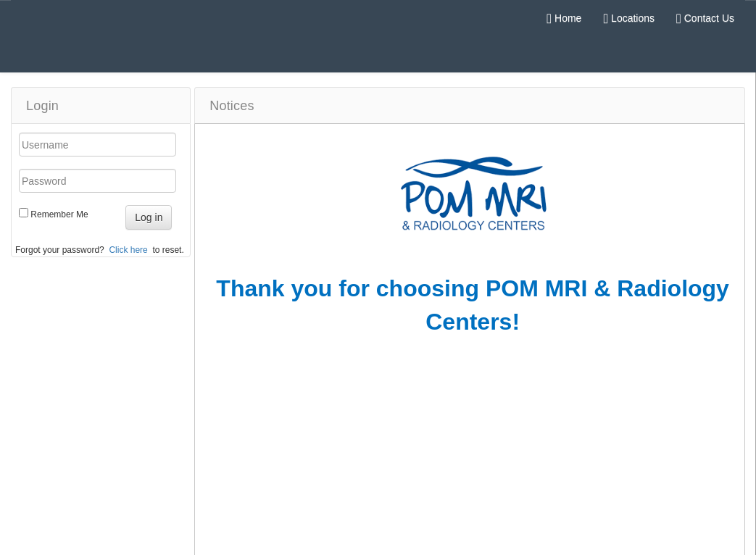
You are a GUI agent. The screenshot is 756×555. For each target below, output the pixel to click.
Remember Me (59, 214)
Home (564, 18)
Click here (128, 250)
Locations (629, 18)
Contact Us (705, 18)
